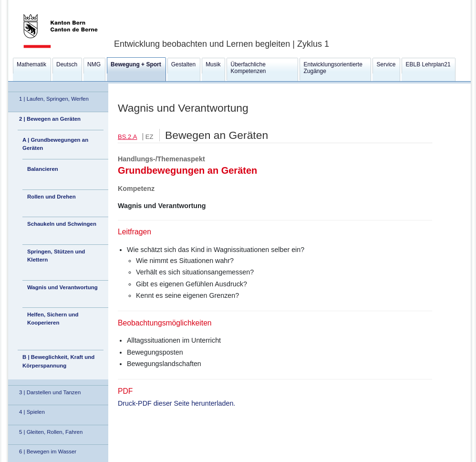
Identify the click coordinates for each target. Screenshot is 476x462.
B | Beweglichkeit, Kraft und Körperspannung (58, 361)
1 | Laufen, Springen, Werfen (54, 99)
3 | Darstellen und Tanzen (50, 392)
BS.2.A (127, 137)
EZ (150, 137)
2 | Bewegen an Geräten (50, 119)
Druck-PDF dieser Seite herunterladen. (176, 403)
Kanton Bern (49, 3)
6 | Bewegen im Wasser (48, 451)
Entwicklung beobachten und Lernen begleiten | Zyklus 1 (222, 44)
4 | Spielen (32, 412)
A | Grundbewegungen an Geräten (55, 144)
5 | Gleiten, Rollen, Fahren (51, 432)
